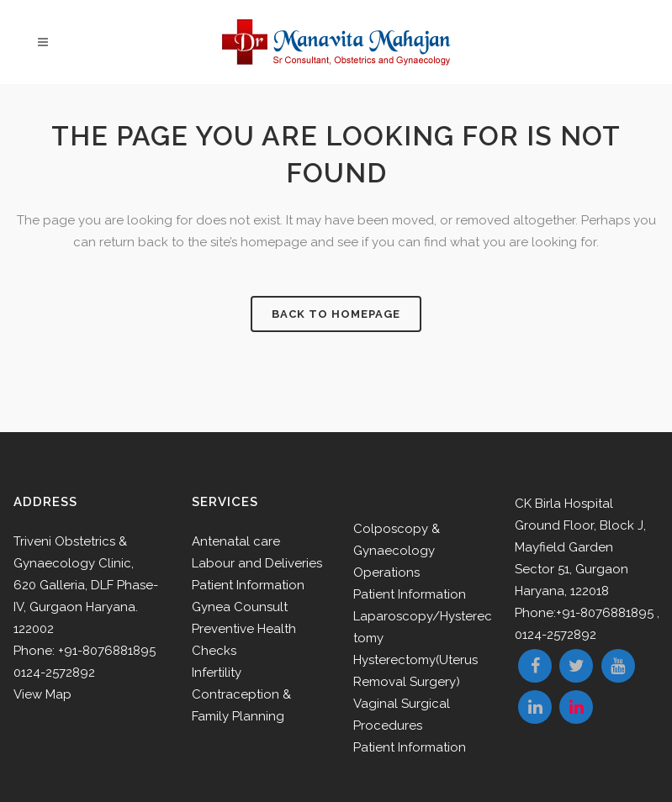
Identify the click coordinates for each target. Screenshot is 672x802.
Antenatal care (236, 541)
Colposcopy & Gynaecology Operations (397, 551)
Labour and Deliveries (257, 563)
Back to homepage (336, 314)
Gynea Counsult (240, 607)
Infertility (217, 673)
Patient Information (248, 585)
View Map (42, 694)
